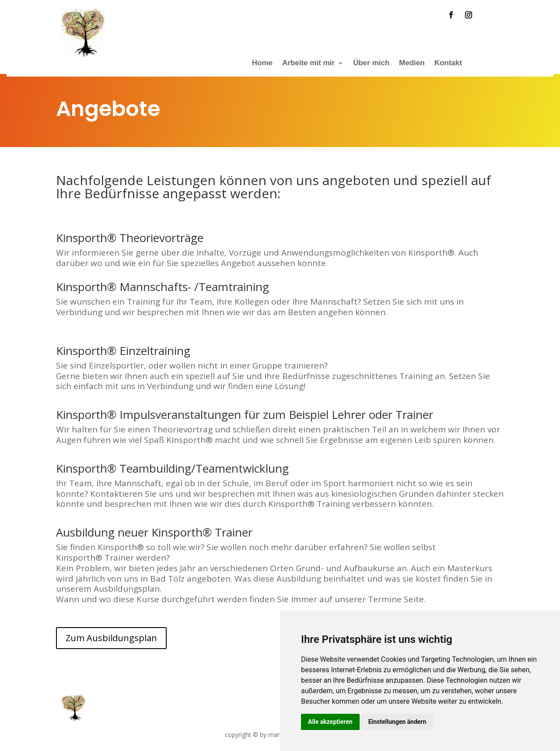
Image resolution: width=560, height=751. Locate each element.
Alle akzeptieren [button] (330, 722)
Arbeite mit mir (308, 63)
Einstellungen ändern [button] (397, 722)
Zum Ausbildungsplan (111, 638)
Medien (412, 63)
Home (262, 63)
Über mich (371, 63)
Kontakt (448, 63)
